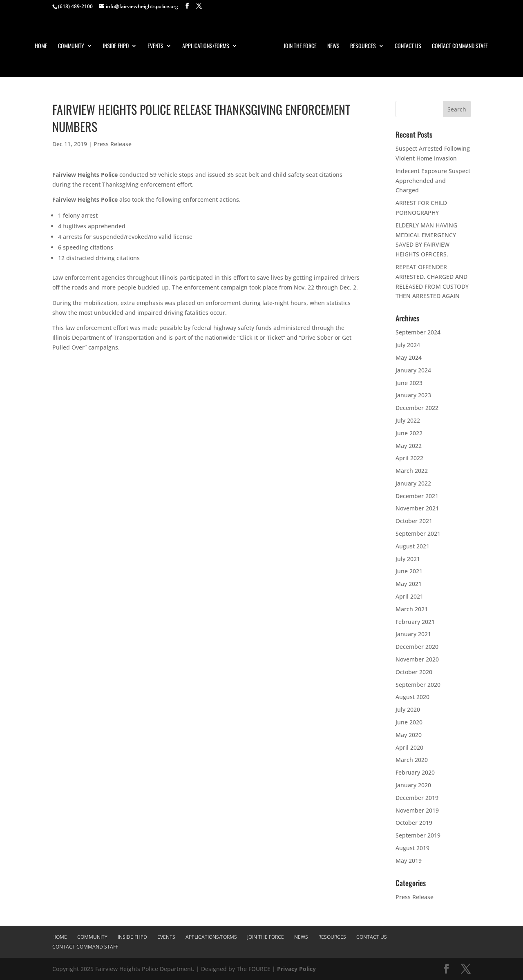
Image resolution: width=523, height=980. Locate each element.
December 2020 (417, 647)
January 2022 (413, 483)
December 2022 (417, 408)
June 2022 (409, 433)
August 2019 (412, 848)
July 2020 (408, 709)
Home (41, 46)
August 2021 (412, 546)
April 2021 (409, 596)
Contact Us (408, 46)
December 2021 (417, 496)
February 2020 (415, 772)
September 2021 (418, 533)
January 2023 (413, 395)
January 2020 (413, 785)
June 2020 (409, 722)
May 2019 (409, 861)
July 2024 (408, 345)
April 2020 (409, 747)
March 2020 (412, 760)
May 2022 (409, 446)
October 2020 (414, 672)
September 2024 (418, 332)
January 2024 (413, 370)
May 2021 (409, 584)
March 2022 (412, 471)
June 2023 (409, 383)
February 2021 (415, 622)
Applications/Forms (206, 46)
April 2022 (409, 458)
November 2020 (417, 659)
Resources (363, 46)
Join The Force (300, 46)
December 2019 (417, 798)
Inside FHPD (116, 46)
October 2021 (414, 521)
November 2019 (417, 810)
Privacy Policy (296, 969)
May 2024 (409, 357)
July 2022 (408, 420)
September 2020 (418, 685)
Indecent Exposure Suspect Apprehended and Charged (433, 181)
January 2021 (413, 634)
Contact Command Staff (460, 46)
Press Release (113, 144)
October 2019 (414, 823)
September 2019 (418, 835)
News (333, 46)
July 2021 (408, 559)
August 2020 (412, 697)
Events (155, 46)
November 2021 (417, 508)
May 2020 (409, 735)
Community (71, 46)
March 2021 (412, 609)
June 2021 (409, 571)
